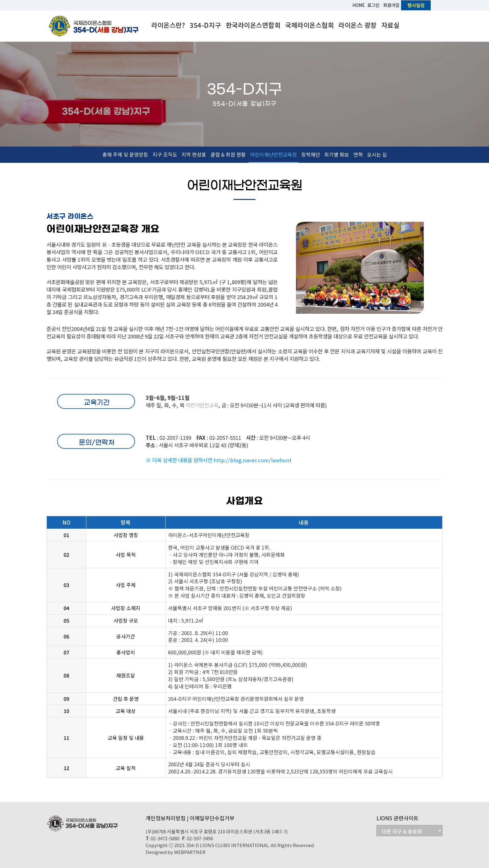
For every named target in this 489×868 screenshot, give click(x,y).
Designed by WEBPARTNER (176, 852)
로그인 (373, 5)
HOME (359, 5)
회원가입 (391, 5)
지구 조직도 (165, 154)
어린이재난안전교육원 (274, 154)
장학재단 (311, 154)
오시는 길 (377, 154)
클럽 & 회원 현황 (228, 154)
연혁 (358, 154)
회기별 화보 (337, 154)
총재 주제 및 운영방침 (125, 154)
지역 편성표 (194, 154)
